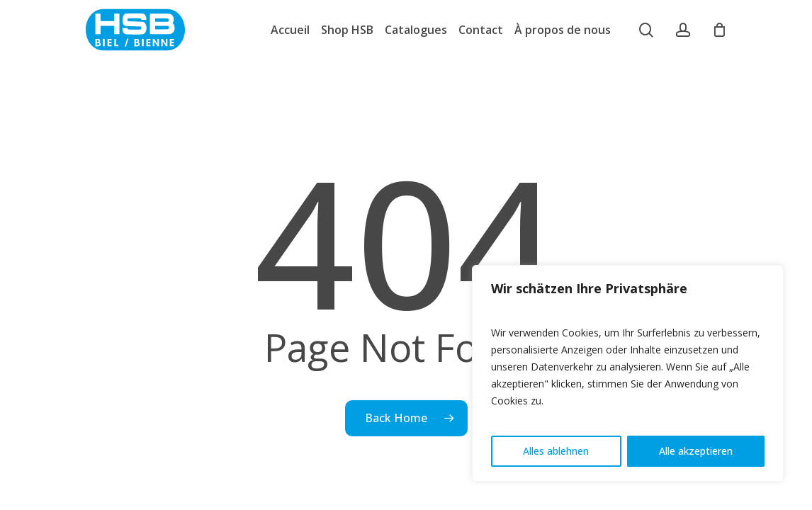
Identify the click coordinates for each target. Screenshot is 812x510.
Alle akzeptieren (696, 451)
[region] (628, 373)
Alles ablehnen (556, 451)
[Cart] (719, 30)
